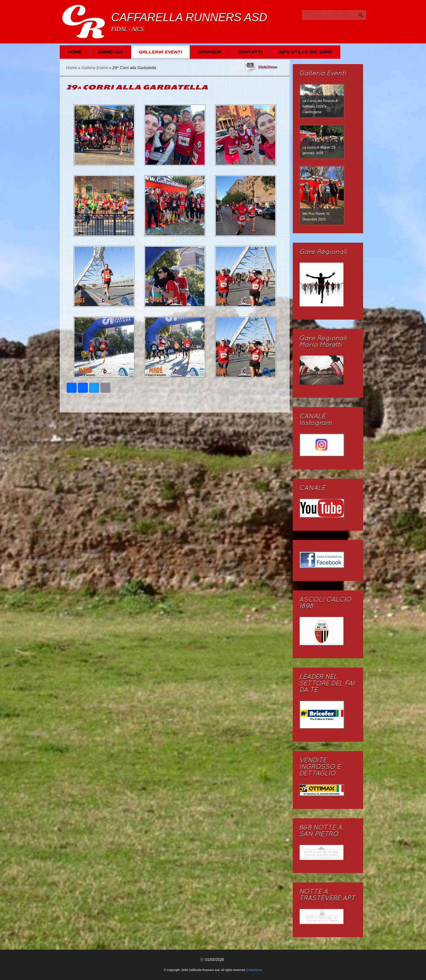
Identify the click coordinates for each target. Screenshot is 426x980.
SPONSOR (210, 52)
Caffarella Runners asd (189, 17)
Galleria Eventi (160, 52)
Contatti (250, 52)
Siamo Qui (110, 52)
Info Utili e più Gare (305, 52)
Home (75, 52)
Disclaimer (255, 970)
